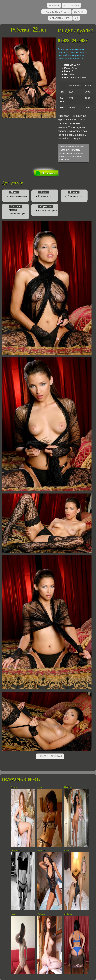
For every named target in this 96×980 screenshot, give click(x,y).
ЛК (77, 18)
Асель (14, 787)
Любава (68, 914)
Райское (41, 914)
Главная (54, 5)
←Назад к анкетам (50, 756)
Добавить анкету (60, 18)
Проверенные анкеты (56, 12)
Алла (40, 787)
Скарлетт (15, 851)
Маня (67, 851)
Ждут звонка (71, 5)
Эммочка (42, 851)
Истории (79, 12)
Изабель (68, 787)
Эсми (13, 914)
